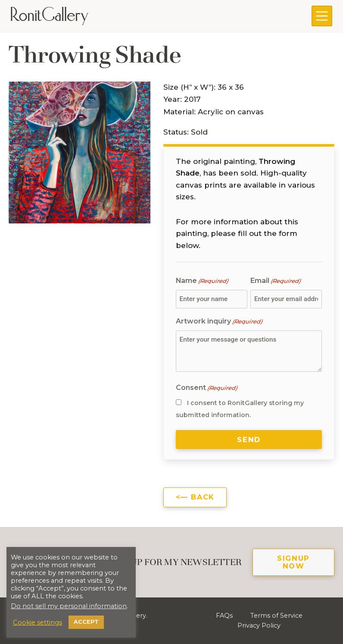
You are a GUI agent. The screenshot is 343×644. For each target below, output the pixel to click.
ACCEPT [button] (86, 622)
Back (203, 497)
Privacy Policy (259, 625)
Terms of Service (276, 616)
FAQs (224, 616)
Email (275, 281)
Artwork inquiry (219, 322)
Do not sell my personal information (69, 606)
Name (202, 281)
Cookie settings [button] (37, 622)
